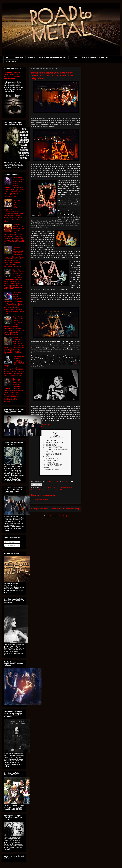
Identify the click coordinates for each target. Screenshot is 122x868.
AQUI (76, 364)
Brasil (46, 487)
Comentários (10, 545)
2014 (41, 487)
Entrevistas (19, 57)
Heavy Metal (52, 487)
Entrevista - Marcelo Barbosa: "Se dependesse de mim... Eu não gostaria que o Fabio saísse (13, 297)
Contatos (74, 57)
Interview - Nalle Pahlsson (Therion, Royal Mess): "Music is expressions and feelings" (14, 361)
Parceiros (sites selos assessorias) (95, 57)
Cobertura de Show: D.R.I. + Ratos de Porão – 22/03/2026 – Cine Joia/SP (18, 251)
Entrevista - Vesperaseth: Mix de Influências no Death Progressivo (13, 205)
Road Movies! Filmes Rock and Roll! (53, 57)
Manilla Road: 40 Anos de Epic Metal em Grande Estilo (18, 340)
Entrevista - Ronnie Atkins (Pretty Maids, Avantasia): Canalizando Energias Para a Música (13, 384)
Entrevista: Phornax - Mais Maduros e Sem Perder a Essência (18, 228)
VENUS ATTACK (57, 490)
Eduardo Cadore (45, 424)
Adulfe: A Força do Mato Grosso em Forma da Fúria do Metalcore (18, 182)
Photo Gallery (11, 61)
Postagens (9, 542)
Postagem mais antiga (71, 509)
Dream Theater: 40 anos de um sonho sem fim (18, 319)
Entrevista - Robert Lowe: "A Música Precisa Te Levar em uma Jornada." (12, 75)
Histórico (31, 57)
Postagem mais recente (40, 509)
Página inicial (56, 509)
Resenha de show (45, 490)
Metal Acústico (62, 487)
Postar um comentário (41, 499)
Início (8, 57)
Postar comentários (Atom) (58, 516)
